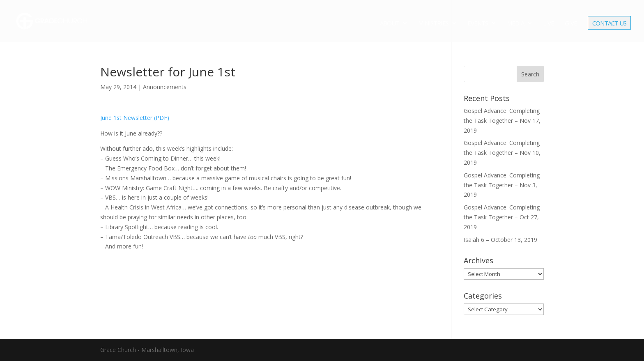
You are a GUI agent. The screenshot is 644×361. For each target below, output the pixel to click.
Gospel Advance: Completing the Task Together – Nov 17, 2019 (502, 121)
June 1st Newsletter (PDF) (135, 118)
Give (571, 24)
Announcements (165, 87)
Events (478, 24)
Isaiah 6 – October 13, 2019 (500, 240)
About (390, 24)
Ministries (433, 24)
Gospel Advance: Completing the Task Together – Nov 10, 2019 (502, 153)
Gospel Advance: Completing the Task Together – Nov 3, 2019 (502, 185)
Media (515, 24)
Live (549, 24)
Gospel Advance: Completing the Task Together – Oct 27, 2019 (502, 217)
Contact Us (609, 24)
